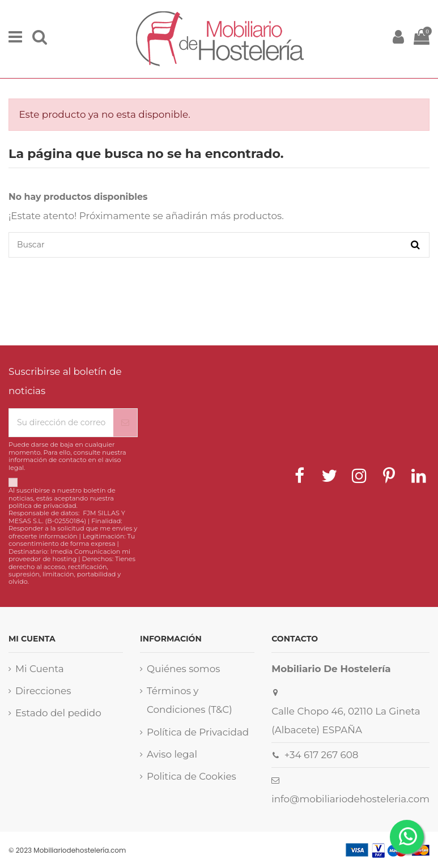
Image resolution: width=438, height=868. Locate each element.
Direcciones (43, 691)
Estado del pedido (58, 713)
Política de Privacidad (198, 732)
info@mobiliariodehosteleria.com (350, 799)
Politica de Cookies (192, 776)
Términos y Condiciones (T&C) (190, 700)
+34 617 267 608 (322, 755)
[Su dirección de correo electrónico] (61, 423)
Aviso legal (172, 754)
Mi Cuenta (40, 669)
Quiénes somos (183, 669)
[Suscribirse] (125, 423)
